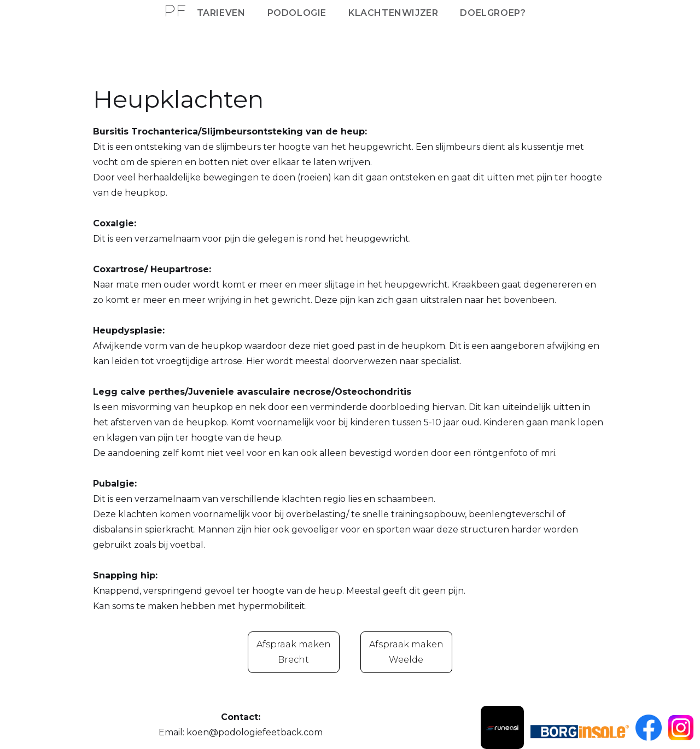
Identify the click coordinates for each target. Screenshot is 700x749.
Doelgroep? (493, 13)
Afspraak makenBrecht (294, 652)
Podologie (297, 13)
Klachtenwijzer (393, 13)
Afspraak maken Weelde (406, 652)
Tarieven (221, 13)
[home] (175, 9)
